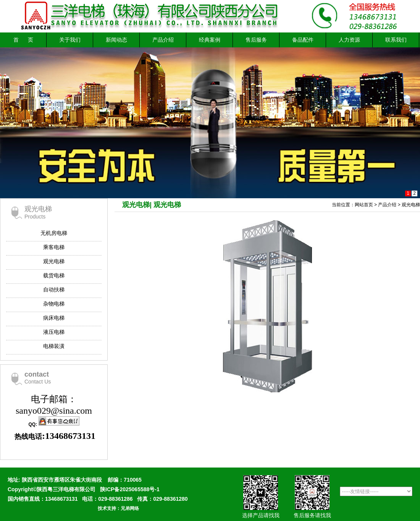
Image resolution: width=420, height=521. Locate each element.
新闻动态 (116, 40)
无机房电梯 (54, 233)
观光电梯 (54, 261)
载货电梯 (54, 275)
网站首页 (364, 205)
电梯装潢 (54, 346)
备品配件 (303, 40)
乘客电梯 (54, 247)
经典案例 (210, 40)
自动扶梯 (54, 290)
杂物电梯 (54, 304)
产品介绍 (163, 40)
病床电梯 (54, 318)
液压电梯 (54, 332)
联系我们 (396, 40)
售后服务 (256, 40)
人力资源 (349, 40)
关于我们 (70, 40)
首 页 (23, 40)
